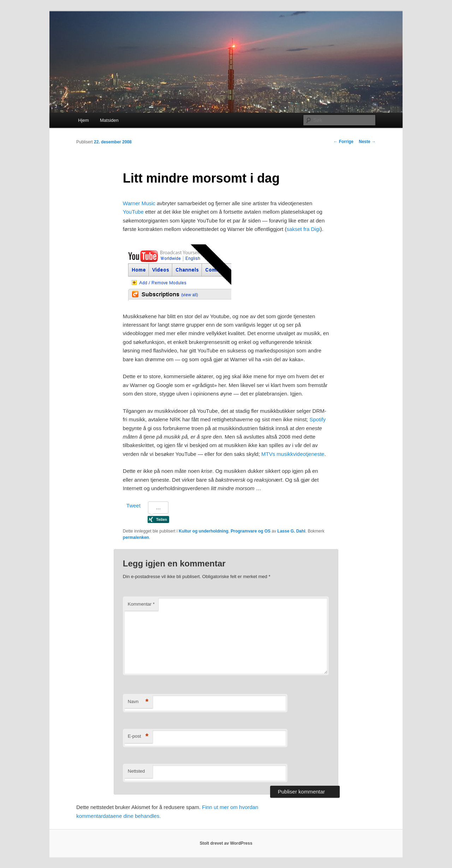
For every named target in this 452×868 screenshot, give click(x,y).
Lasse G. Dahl (291, 531)
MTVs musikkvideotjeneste (293, 454)
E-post (138, 736)
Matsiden (109, 120)
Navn (138, 702)
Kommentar (141, 604)
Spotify (317, 419)
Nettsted (136, 771)
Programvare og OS (251, 531)
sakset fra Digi (303, 229)
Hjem (83, 120)
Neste (367, 142)
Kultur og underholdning (204, 531)
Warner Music (139, 203)
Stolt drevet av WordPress (226, 843)
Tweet (133, 506)
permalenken (136, 537)
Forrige (343, 142)
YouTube (133, 212)
